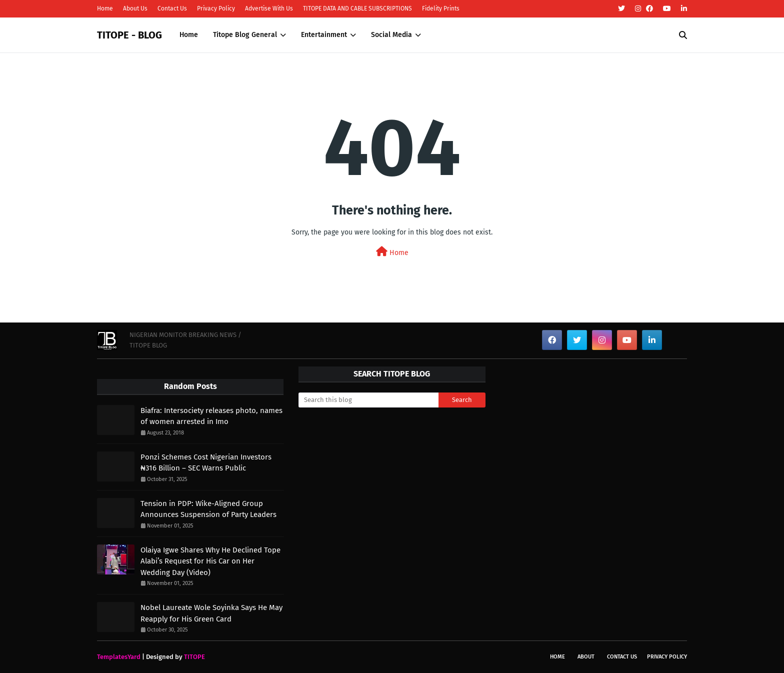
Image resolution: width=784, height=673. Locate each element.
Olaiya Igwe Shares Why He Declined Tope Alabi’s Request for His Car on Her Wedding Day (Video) (210, 561)
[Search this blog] (368, 400)
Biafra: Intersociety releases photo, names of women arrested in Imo (211, 416)
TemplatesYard (119, 657)
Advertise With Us (269, 8)
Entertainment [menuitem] (324, 35)
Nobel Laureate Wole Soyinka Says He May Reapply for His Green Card (211, 613)
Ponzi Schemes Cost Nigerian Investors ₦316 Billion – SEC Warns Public (206, 463)
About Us (135, 8)
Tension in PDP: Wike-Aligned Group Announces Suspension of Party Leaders (208, 509)
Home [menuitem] (189, 35)
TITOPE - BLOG (129, 35)
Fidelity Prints (441, 8)
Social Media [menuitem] (391, 35)
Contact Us (172, 8)
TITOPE (194, 657)
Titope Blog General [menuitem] (245, 35)
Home (105, 8)
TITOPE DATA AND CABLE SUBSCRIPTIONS (357, 8)
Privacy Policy (216, 8)
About (586, 657)
